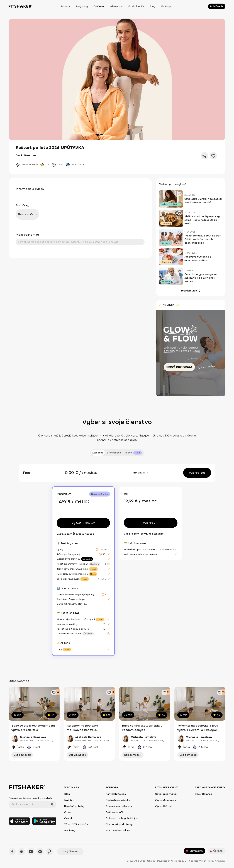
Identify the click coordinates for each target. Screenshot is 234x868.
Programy (82, 6)
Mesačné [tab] (98, 453)
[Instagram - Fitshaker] (21, 852)
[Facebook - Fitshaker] (12, 852)
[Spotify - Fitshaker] (40, 852)
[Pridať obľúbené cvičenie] (54, 692)
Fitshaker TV (136, 6)
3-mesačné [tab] (114, 453)
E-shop (166, 6)
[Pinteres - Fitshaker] (49, 852)
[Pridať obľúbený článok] (179, 194)
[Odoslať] (52, 804)
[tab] (133, 453)
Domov (65, 6)
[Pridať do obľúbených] (213, 156)
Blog (153, 6)
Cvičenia (99, 6)
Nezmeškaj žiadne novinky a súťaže (31, 798)
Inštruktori (116, 6)
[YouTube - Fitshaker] (31, 852)
